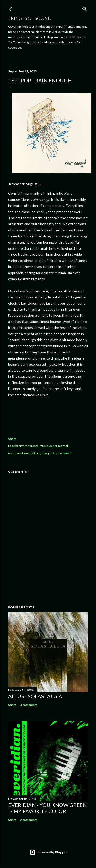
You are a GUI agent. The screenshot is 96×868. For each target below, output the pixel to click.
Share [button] (12, 439)
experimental (58, 446)
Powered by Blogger (48, 852)
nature (35, 453)
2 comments (29, 820)
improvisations (19, 453)
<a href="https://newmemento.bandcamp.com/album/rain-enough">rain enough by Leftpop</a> (48, 415)
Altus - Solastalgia (35, 696)
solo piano (63, 453)
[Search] (85, 8)
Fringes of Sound (30, 18)
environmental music (33, 446)
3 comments (29, 705)
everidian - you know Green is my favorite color (47, 808)
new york (48, 453)
